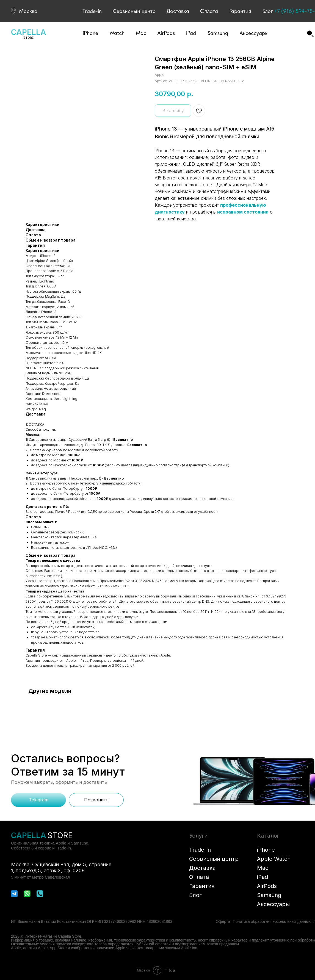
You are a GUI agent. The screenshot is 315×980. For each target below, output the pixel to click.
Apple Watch (274, 859)
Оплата (209, 11)
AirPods (267, 886)
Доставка (178, 11)
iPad (262, 877)
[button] (90, 33)
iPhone (266, 850)
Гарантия (240, 11)
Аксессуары (273, 904)
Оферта (223, 921)
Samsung (269, 895)
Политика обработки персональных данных (272, 921)
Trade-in (92, 11)
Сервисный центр (134, 11)
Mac (263, 868)
